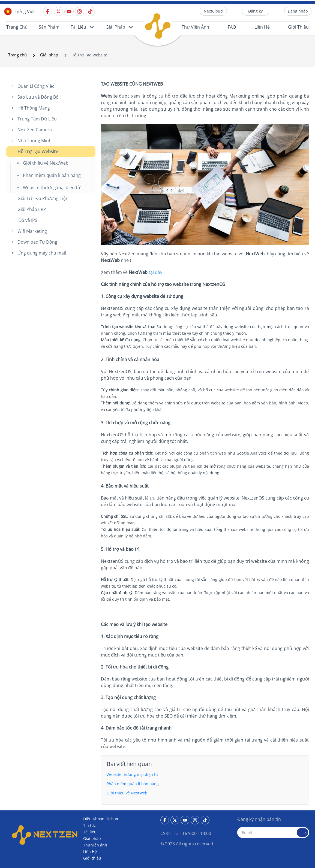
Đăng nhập (298, 11)
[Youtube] (70, 11)
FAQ (232, 27)
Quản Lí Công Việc (35, 86)
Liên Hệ (262, 27)
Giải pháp (115, 27)
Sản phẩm (49, 27)
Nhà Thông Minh (34, 141)
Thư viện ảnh (195, 27)
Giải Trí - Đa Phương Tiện (42, 198)
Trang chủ (17, 27)
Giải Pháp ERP (31, 209)
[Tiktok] (91, 11)
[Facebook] (48, 11)
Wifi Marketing (32, 231)
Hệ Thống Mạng (33, 108)
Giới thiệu (298, 27)
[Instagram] (80, 11)
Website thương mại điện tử (51, 187)
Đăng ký (255, 11)
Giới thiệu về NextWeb (45, 163)
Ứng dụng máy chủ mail (41, 253)
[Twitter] (59, 11)
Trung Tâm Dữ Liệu (37, 119)
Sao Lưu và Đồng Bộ (37, 97)
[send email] (302, 832)
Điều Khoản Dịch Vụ (101, 819)
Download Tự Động (37, 242)
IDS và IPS (27, 220)
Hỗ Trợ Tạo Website (37, 152)
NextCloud (213, 11)
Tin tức (89, 825)
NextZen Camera (34, 130)
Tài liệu (78, 27)
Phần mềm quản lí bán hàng (51, 175)
